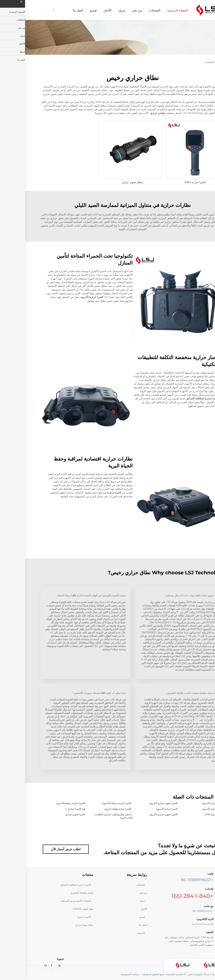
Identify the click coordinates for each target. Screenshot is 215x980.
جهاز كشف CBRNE (58, 909)
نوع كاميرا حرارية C (50, 809)
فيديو (68, 10)
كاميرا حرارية (59, 917)
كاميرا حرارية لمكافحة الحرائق (54, 885)
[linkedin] (20, 965)
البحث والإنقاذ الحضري (57, 893)
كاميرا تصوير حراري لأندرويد (138, 803)
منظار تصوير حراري (108, 182)
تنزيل (97, 10)
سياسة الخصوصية (105, 974)
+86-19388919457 (172, 880)
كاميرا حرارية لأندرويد (188, 803)
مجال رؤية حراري (59, 925)
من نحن (112, 10)
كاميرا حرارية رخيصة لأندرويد (92, 803)
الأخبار (82, 10)
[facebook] (27, 965)
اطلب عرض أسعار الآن (41, 849)
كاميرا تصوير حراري (50, 814)
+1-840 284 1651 (167, 896)
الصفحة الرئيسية (153, 10)
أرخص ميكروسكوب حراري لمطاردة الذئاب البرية (89, 816)
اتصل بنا (53, 10)
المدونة (116, 933)
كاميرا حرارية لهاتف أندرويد (93, 809)
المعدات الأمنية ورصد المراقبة (54, 901)
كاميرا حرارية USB (189, 814)
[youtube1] (34, 965)
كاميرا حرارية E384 (170, 182)
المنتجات (130, 10)
